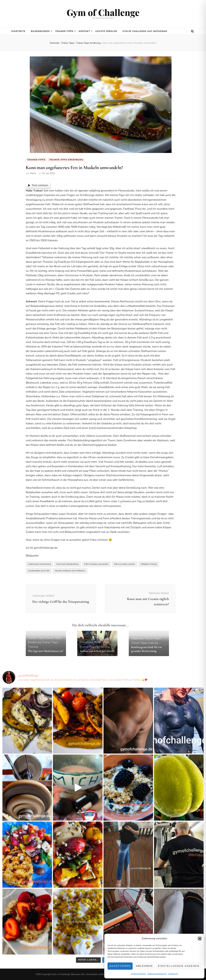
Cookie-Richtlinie (138, 974)
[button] (200, 938)
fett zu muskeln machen (125, 564)
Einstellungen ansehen (179, 966)
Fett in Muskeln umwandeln (96, 564)
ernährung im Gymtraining (39, 564)
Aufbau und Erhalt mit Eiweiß (97, 651)
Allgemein (138, 638)
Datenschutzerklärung (157, 974)
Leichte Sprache (106, 31)
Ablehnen (144, 966)
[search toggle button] (192, 31)
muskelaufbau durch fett (39, 571)
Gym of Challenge (103, 12)
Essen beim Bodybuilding (68, 564)
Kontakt (84, 31)
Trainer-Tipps (64, 31)
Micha (33, 173)
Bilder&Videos (40, 31)
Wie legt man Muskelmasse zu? (46, 651)
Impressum (173, 974)
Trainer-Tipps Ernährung (66, 160)
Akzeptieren (120, 966)
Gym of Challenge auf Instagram (145, 31)
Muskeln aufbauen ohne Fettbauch (70, 571)
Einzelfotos (86, 642)
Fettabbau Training (149, 564)
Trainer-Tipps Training (145, 643)
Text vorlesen (38, 185)
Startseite (18, 31)
